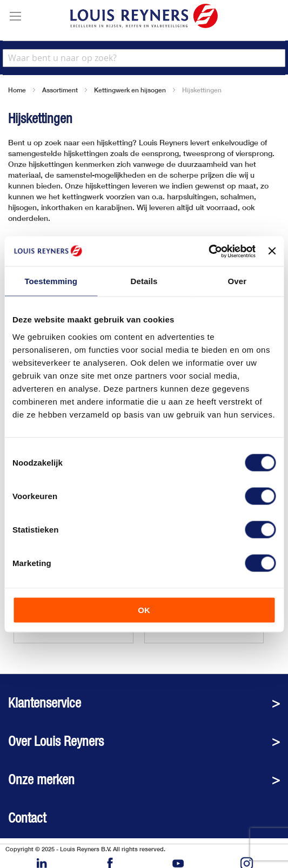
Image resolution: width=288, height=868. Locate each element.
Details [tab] (144, 281)
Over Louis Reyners (56, 741)
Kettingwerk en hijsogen (130, 90)
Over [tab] (237, 281)
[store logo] (144, 16)
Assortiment (60, 90)
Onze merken (41, 780)
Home (17, 90)
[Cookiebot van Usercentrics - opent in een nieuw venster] (208, 251)
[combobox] (144, 58)
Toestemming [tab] (51, 281)
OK (144, 610)
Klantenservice (45, 703)
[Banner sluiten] (272, 251)
